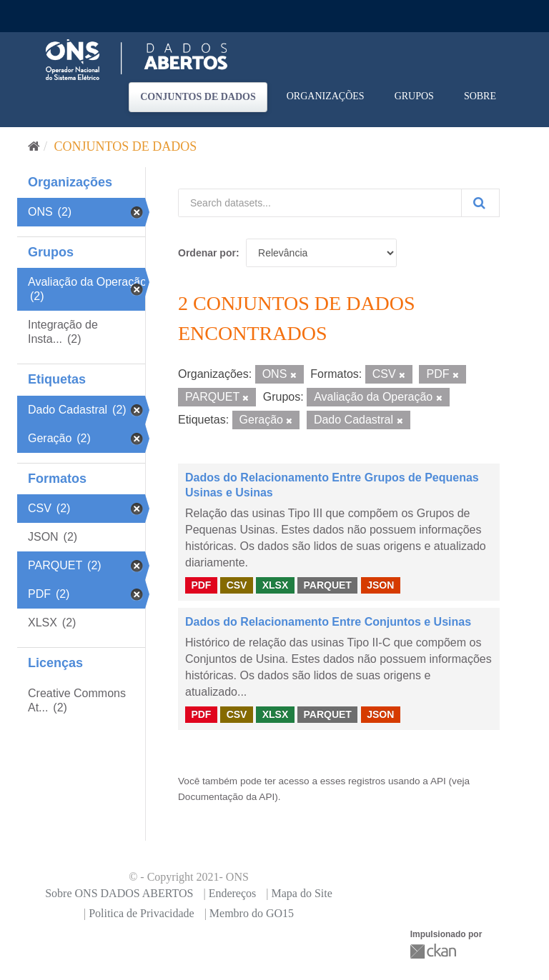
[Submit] (480, 203)
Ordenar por (207, 253)
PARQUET (327, 585)
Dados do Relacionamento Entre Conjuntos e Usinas (328, 622)
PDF (201, 585)
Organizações (326, 96)
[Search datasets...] (320, 203)
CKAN (435, 951)
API (438, 781)
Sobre (480, 96)
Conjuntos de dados (198, 97)
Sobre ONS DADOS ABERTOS (119, 893)
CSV (237, 585)
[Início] (34, 146)
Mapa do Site (301, 893)
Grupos (414, 96)
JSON (380, 585)
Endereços (233, 893)
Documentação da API (226, 797)
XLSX (276, 585)
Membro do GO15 (252, 913)
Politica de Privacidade (142, 913)
